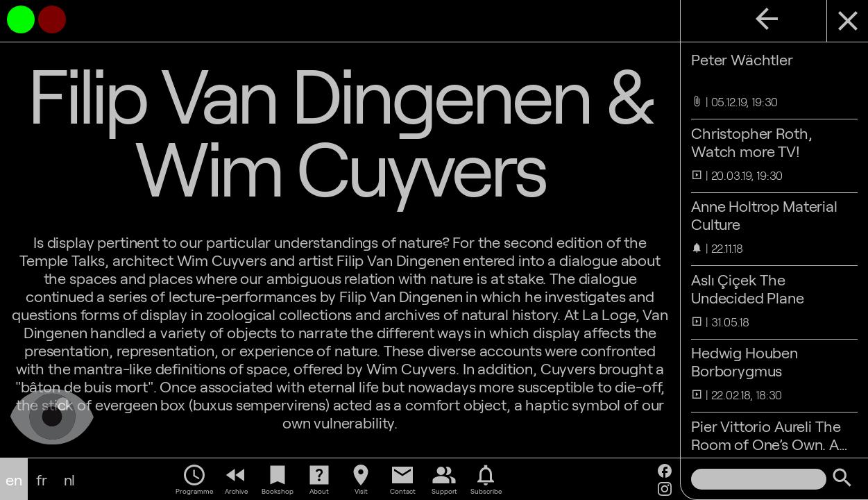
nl (70, 479)
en (14, 479)
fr (42, 479)
